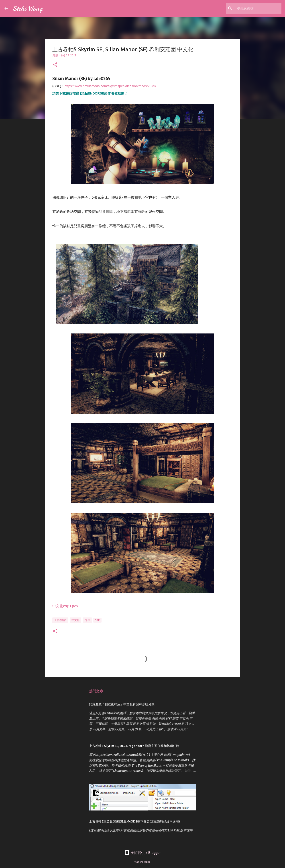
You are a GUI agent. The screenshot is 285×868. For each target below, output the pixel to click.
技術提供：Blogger (142, 853)
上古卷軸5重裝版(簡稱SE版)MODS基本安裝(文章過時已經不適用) (134, 821)
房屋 (87, 620)
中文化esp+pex (65, 606)
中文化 (75, 620)
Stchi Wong (28, 8)
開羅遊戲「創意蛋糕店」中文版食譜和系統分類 (122, 704)
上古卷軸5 (60, 620)
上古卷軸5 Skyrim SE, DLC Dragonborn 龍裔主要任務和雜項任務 (134, 746)
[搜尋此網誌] (258, 8)
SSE (97, 620)
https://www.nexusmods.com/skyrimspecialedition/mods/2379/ (110, 86)
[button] (55, 65)
